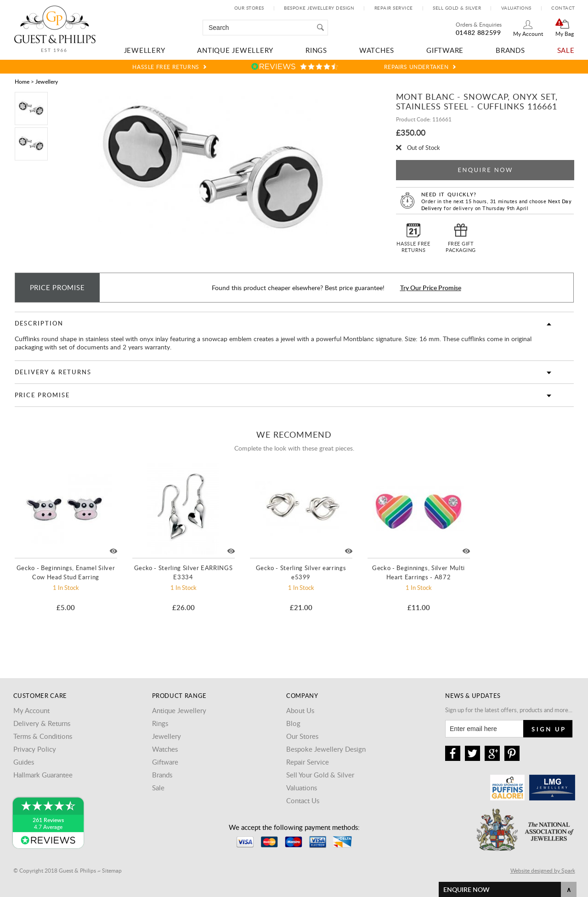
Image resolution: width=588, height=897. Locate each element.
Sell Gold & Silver (457, 8)
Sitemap (112, 870)
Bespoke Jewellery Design (319, 8)
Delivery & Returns (53, 372)
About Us (300, 710)
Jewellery (145, 50)
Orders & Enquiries (479, 24)
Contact (563, 8)
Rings (316, 50)
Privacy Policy (35, 749)
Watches (377, 50)
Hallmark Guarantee (43, 775)
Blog (293, 723)
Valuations (516, 8)
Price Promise (42, 395)
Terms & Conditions (43, 736)
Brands (510, 50)
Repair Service (394, 8)
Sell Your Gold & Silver (320, 775)
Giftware (445, 50)
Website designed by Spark (543, 870)
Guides (24, 762)
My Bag (565, 34)
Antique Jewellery (235, 50)
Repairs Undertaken (416, 67)
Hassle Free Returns (166, 67)
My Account (528, 34)
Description (39, 323)
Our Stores (249, 8)
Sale (566, 50)
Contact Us (303, 800)
